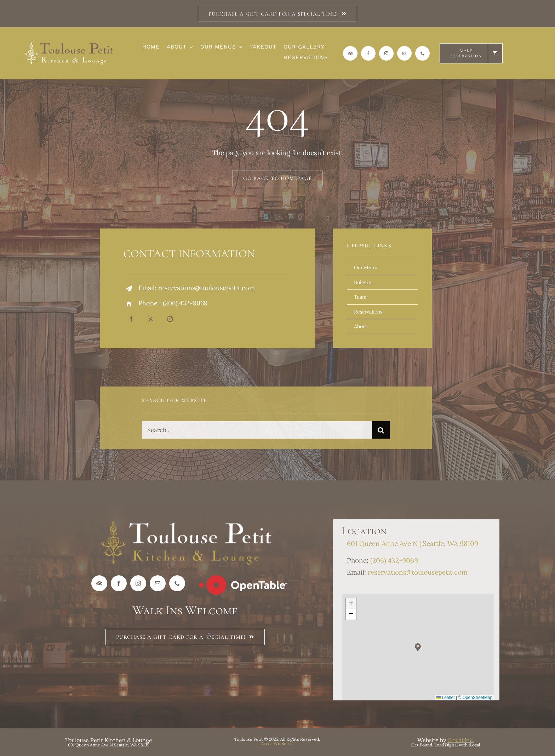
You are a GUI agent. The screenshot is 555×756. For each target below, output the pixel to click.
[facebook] (368, 53)
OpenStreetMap (478, 698)
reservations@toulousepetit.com (207, 288)
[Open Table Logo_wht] (243, 579)
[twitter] (151, 319)
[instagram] (386, 53)
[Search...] (257, 433)
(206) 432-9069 (185, 303)
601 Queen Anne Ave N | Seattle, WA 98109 (413, 543)
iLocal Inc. (461, 740)
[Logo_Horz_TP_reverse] (69, 45)
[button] (418, 647)
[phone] (422, 53)
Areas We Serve (277, 743)
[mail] (404, 53)
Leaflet (445, 698)
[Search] (381, 433)
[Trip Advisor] (350, 53)
